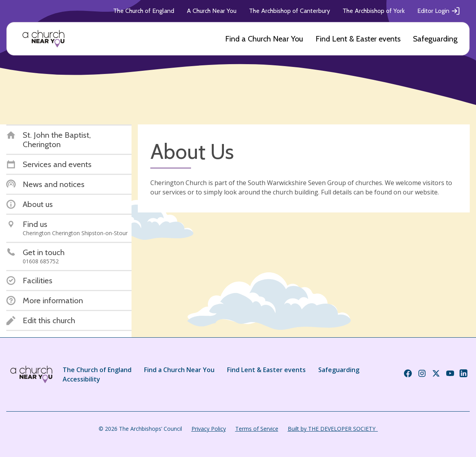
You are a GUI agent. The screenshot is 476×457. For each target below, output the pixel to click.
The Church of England (144, 11)
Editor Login (439, 11)
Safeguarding (435, 39)
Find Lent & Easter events (358, 39)
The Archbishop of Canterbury (289, 11)
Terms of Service (257, 429)
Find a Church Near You (264, 39)
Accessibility (81, 379)
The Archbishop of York (374, 11)
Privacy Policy (209, 429)
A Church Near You (212, 11)
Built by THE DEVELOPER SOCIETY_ (333, 429)
